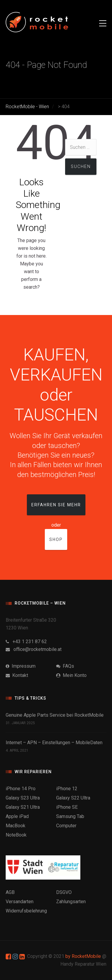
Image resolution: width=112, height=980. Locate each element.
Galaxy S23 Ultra (23, 798)
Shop (56, 539)
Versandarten (20, 902)
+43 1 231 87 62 (26, 642)
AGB (10, 892)
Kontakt (17, 675)
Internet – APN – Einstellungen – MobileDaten (54, 743)
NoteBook (16, 835)
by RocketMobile (83, 956)
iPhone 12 (67, 789)
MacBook (16, 826)
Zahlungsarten (71, 902)
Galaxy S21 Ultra (23, 807)
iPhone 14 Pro (21, 789)
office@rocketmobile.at (34, 649)
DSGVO (64, 892)
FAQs (65, 666)
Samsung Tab (70, 816)
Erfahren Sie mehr (56, 505)
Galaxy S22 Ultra (73, 798)
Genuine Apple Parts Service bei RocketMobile (55, 715)
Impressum (21, 666)
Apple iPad (17, 816)
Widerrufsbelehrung (26, 911)
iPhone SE (67, 807)
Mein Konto (71, 675)
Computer (66, 826)
